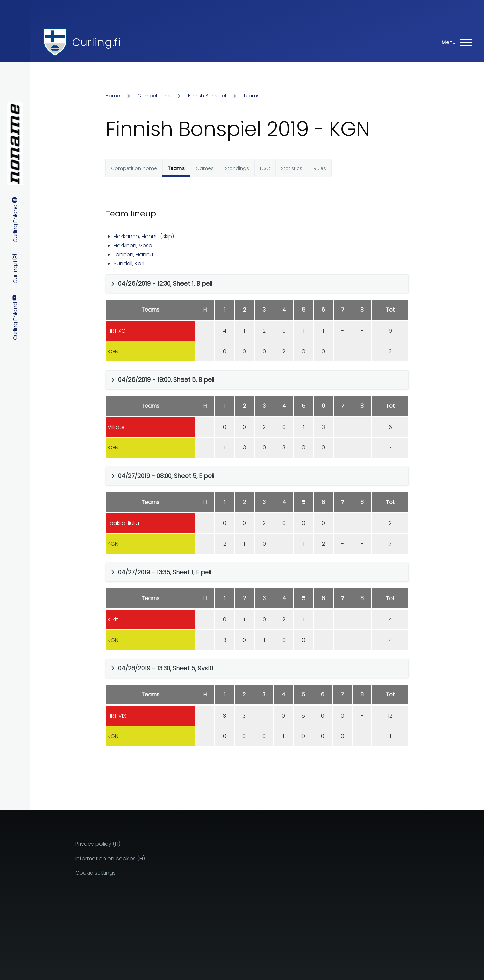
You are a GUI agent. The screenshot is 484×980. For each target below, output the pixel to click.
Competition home (134, 168)
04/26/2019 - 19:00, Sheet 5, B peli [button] (166, 380)
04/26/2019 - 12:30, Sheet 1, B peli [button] (165, 283)
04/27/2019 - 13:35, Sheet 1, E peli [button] (165, 572)
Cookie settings (95, 873)
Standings (237, 168)
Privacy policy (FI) (98, 844)
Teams (252, 96)
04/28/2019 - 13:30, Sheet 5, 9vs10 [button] (166, 668)
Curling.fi (96, 42)
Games (205, 168)
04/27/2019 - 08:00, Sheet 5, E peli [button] (166, 476)
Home (113, 96)
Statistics (292, 168)
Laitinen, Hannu (133, 255)
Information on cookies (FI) (110, 858)
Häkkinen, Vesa (133, 245)
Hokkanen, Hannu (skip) (144, 236)
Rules (320, 168)
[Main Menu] (455, 42)
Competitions (154, 96)
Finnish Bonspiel (207, 96)
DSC (265, 168)
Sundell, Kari (129, 264)
